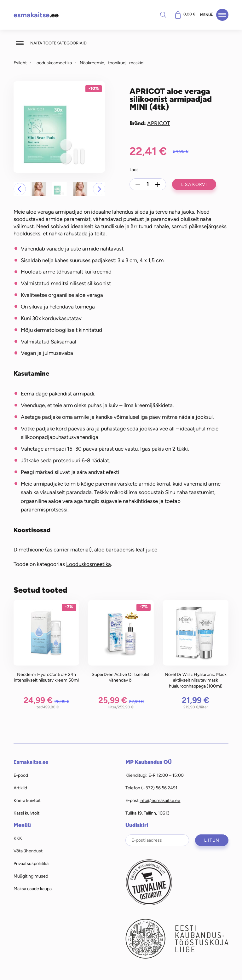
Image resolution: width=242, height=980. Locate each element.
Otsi (163, 14)
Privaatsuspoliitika (31, 863)
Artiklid (20, 788)
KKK (18, 838)
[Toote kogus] (148, 184)
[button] (20, 189)
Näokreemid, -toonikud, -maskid (112, 63)
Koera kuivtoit (27, 800)
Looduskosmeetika (53, 63)
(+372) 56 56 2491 (159, 788)
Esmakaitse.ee (31, 762)
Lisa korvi (194, 184)
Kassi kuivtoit (26, 813)
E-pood (21, 775)
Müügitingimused (31, 876)
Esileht (20, 63)
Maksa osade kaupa (33, 889)
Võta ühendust (28, 851)
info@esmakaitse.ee (160, 800)
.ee (36, 15)
